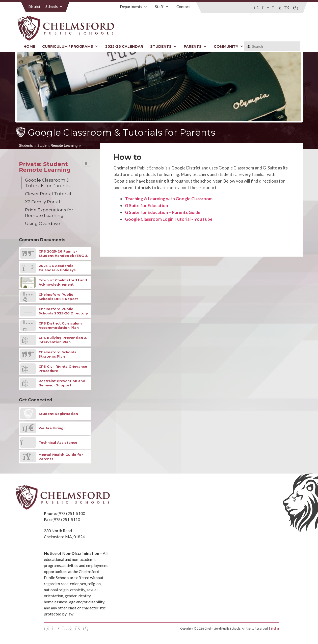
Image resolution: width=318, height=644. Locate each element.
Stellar (275, 628)
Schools (54, 6)
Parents (195, 46)
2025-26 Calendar (124, 46)
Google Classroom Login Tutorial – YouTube (169, 219)
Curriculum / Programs (70, 46)
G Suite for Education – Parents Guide (163, 212)
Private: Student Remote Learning (45, 167)
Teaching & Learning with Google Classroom (169, 199)
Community (229, 46)
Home (29, 46)
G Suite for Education (147, 205)
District (34, 6)
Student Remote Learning (58, 145)
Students (163, 46)
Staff (162, 7)
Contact (183, 7)
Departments (134, 7)
